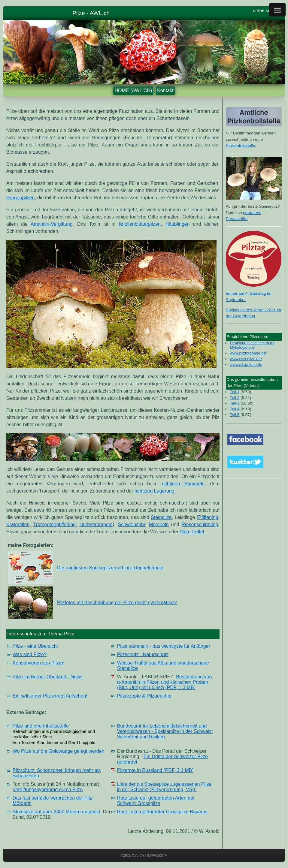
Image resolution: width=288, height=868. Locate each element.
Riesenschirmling (200, 524)
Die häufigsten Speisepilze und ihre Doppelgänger (111, 568)
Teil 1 (235, 392)
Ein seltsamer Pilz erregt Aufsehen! (50, 696)
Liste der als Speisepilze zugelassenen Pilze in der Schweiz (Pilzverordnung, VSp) (164, 787)
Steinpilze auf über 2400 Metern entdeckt (56, 812)
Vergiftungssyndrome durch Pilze (48, 790)
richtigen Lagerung (155, 491)
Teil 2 (235, 398)
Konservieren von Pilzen (39, 663)
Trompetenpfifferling (55, 524)
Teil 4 (235, 409)
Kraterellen (18, 524)
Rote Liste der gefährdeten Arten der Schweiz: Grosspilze (156, 801)
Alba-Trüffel (192, 532)
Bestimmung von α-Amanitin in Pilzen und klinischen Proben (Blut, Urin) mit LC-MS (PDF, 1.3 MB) (165, 682)
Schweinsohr (132, 524)
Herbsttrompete (96, 524)
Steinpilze (161, 517)
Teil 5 (235, 415)
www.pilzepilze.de (245, 359)
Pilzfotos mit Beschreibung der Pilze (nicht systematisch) (117, 603)
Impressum (157, 855)
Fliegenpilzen (20, 198)
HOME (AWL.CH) (133, 90)
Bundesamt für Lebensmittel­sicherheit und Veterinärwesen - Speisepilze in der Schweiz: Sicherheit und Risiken (165, 731)
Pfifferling (208, 517)
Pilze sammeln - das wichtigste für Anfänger (164, 646)
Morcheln (159, 524)
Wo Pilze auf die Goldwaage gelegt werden (59, 751)
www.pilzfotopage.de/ (248, 353)
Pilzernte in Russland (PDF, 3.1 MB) (155, 770)
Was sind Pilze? (30, 654)
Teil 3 (235, 403)
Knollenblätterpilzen (140, 224)
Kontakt (165, 90)
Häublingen (177, 224)
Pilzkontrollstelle (240, 145)
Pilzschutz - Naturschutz (143, 654)
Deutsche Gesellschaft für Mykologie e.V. (252, 345)
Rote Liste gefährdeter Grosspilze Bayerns (162, 812)
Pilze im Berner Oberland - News (48, 677)
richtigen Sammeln (183, 484)
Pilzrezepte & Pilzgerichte (144, 696)
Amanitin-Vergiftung (52, 224)
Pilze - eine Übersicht (35, 646)
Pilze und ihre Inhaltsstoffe (41, 726)
